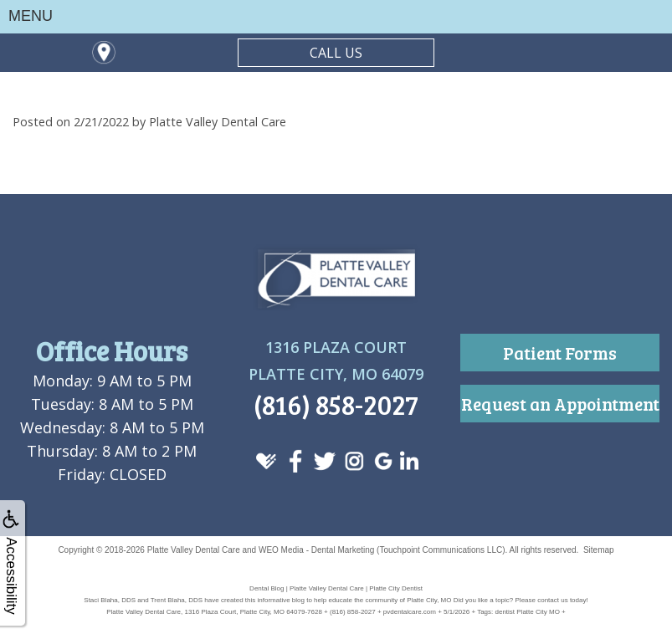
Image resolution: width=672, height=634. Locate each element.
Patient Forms (560, 353)
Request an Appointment (560, 404)
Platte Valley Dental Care (194, 550)
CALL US (336, 53)
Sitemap (599, 550)
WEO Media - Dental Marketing (316, 550)
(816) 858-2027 (336, 404)
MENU (31, 16)
